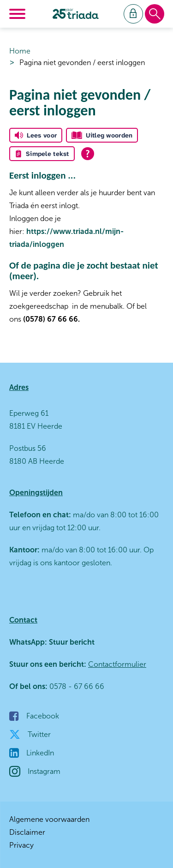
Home (20, 51)
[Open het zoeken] (155, 14)
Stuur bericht (71, 642)
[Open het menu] (18, 14)
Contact (23, 620)
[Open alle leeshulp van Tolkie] (88, 154)
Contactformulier (117, 664)
